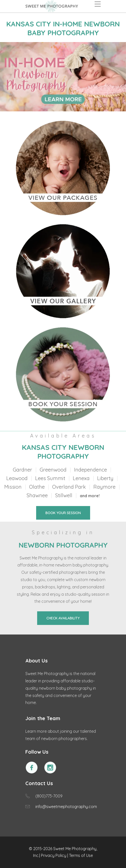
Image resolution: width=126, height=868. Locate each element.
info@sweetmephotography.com (66, 807)
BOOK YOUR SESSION (63, 513)
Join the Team (43, 718)
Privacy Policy (54, 855)
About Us (37, 661)
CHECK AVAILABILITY (63, 618)
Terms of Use (81, 855)
